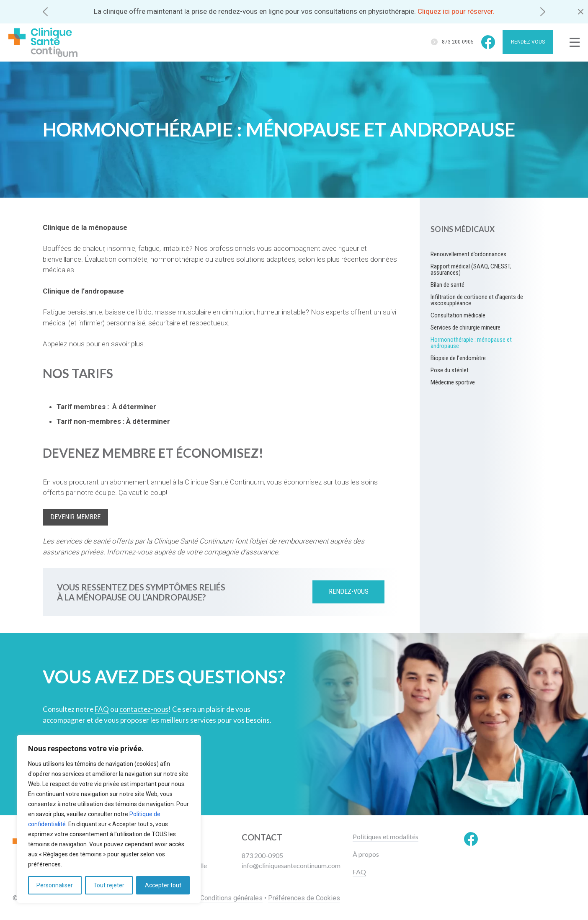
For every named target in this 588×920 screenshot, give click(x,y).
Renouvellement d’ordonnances (468, 254)
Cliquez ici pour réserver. (456, 11)
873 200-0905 (458, 42)
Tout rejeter (109, 885)
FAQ (359, 872)
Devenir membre (75, 517)
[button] (45, 12)
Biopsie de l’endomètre (458, 358)
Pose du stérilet (450, 370)
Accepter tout (163, 885)
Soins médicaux (463, 229)
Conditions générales (231, 898)
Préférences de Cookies (304, 898)
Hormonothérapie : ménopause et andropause (471, 343)
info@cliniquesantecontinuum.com (291, 865)
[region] (109, 819)
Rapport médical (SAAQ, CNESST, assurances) (471, 269)
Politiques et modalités (386, 837)
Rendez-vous (528, 42)
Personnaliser (55, 885)
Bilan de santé (447, 285)
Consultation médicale (458, 315)
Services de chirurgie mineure (465, 327)
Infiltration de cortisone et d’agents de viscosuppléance (477, 300)
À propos (366, 854)
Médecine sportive (453, 382)
